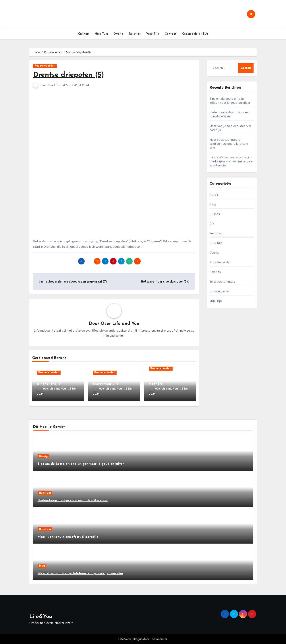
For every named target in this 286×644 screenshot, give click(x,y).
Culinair (84, 34)
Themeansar (159, 638)
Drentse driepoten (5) (68, 75)
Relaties (135, 34)
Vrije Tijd (153, 34)
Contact (171, 34)
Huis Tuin (101, 34)
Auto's (214, 195)
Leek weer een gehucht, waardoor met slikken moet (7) (167, 380)
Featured (216, 233)
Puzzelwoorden (45, 66)
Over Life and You (59, 85)
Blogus (138, 638)
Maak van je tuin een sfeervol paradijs (68, 536)
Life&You (41, 616)
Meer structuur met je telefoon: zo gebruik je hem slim (229, 144)
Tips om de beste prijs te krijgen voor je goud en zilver (81, 463)
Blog (213, 204)
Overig (118, 34)
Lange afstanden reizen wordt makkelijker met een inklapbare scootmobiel (231, 161)
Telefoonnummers (222, 282)
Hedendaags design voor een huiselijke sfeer (73, 500)
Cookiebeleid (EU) (195, 34)
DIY (212, 224)
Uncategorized (220, 291)
